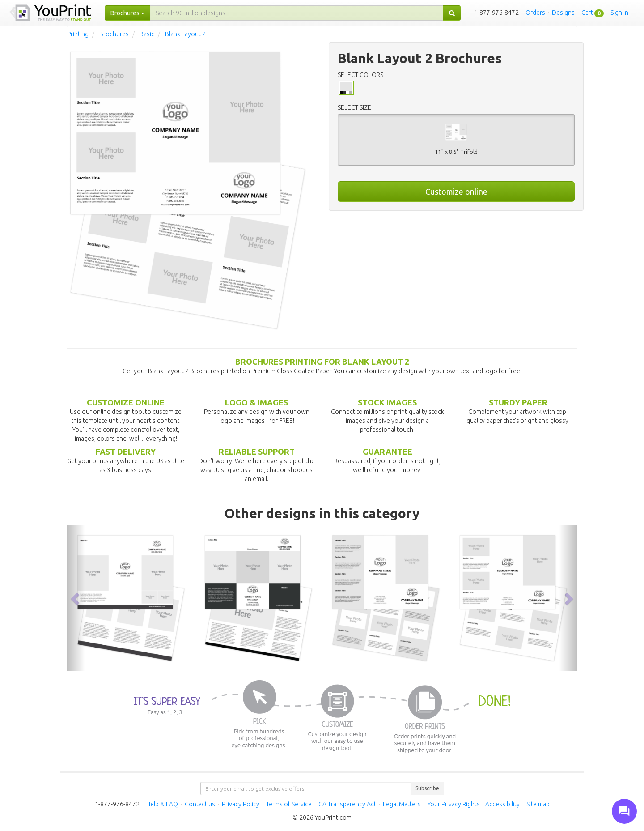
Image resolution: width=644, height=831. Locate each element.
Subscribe (427, 788)
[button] (76, 599)
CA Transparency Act (347, 804)
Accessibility (502, 804)
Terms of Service (289, 804)
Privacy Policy (241, 804)
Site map (538, 804)
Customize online (456, 192)
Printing (78, 34)
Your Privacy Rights (454, 804)
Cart (587, 13)
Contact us (200, 804)
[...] (297, 13)
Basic (147, 34)
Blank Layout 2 (185, 34)
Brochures (114, 34)
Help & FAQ (162, 804)
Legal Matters (402, 804)
